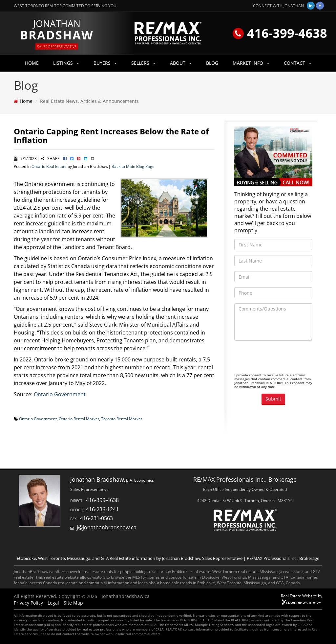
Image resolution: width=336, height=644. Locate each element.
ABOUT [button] (181, 63)
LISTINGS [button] (66, 63)
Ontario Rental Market (79, 419)
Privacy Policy (28, 603)
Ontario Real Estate (49, 166)
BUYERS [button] (105, 63)
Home (26, 101)
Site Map (73, 603)
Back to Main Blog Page (133, 166)
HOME (32, 63)
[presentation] (284, 358)
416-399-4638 (280, 33)
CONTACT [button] (298, 63)
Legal (53, 603)
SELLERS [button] (143, 63)
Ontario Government (60, 394)
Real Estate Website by (302, 596)
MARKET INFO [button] (251, 63)
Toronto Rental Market (122, 419)
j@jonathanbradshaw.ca (107, 527)
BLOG (212, 63)
